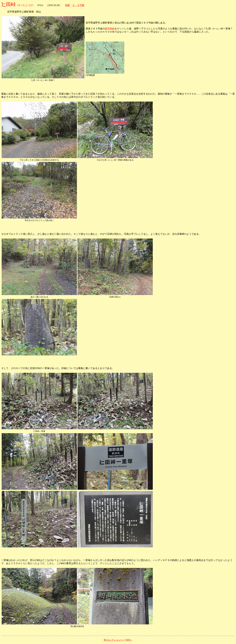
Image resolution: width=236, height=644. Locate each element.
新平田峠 (110, 29)
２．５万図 (78, 5)
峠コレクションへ (113, 640)
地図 (67, 5)
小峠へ (129, 640)
